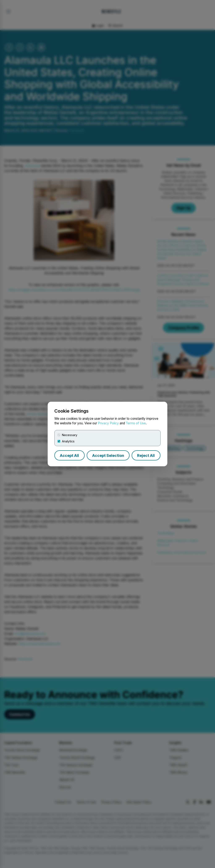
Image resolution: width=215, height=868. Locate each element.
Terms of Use (136, 423)
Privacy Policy (108, 423)
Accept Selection (108, 455)
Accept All (69, 455)
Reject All (146, 455)
